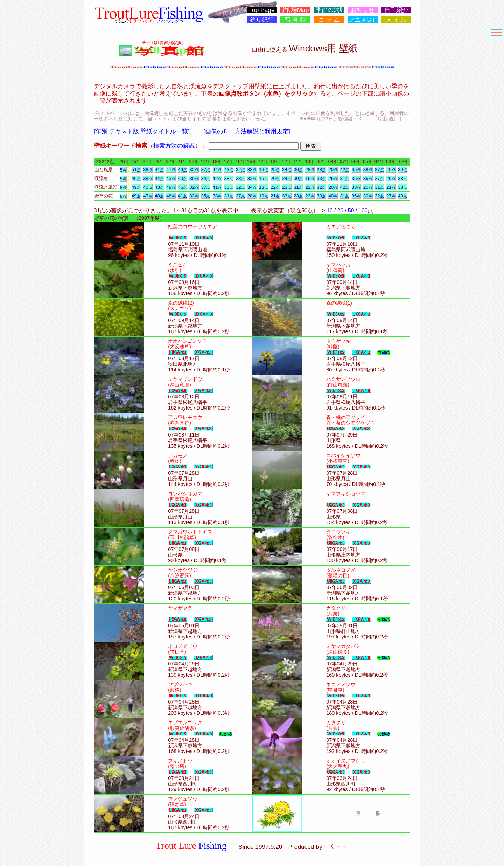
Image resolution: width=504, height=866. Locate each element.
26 (333, 178)
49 (182, 170)
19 (264, 196)
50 (351, 211)
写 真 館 (296, 20)
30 (298, 178)
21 (310, 187)
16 (264, 170)
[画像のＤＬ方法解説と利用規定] (247, 131)
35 (356, 170)
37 (205, 170)
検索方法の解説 (174, 146)
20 (333, 170)
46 (136, 178)
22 (275, 187)
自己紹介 (396, 10)
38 (148, 170)
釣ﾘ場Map (296, 10)
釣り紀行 (262, 20)
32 (194, 170)
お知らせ (363, 10)
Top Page (262, 10)
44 (217, 170)
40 (182, 178)
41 (159, 170)
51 (136, 170)
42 (345, 170)
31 (345, 178)
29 (391, 178)
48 (171, 187)
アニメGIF (363, 20)
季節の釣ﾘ (329, 10)
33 (252, 170)
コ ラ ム (329, 20)
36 (298, 170)
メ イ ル (396, 20)
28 (310, 170)
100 (363, 211)
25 (275, 170)
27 (379, 170)
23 (287, 187)
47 (171, 170)
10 (330, 211)
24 (287, 170)
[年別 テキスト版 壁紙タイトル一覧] (142, 131)
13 (264, 187)
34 (205, 178)
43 (229, 170)
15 (264, 178)
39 (402, 170)
